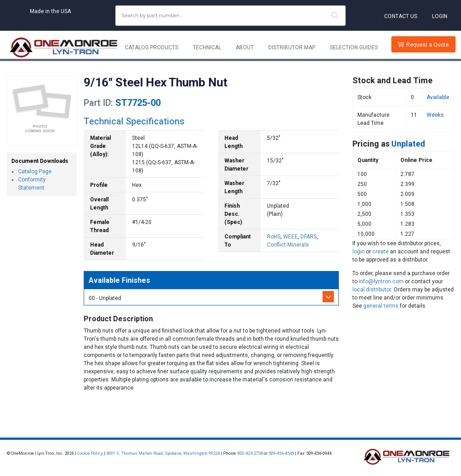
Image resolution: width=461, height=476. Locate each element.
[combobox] (231, 16)
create (380, 252)
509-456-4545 (281, 453)
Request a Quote (428, 45)
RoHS (274, 237)
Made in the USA (50, 11)
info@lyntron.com (381, 281)
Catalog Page (35, 171)
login (359, 252)
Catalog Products (152, 48)
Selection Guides (354, 48)
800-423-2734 (250, 453)
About (245, 48)
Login (440, 16)
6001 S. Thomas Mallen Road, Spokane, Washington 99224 (163, 453)
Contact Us (401, 16)
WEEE (290, 237)
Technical (207, 48)
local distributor (372, 290)
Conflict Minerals (288, 245)
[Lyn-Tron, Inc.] (64, 48)
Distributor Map (292, 48)
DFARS (309, 237)
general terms (381, 306)
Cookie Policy (90, 453)
